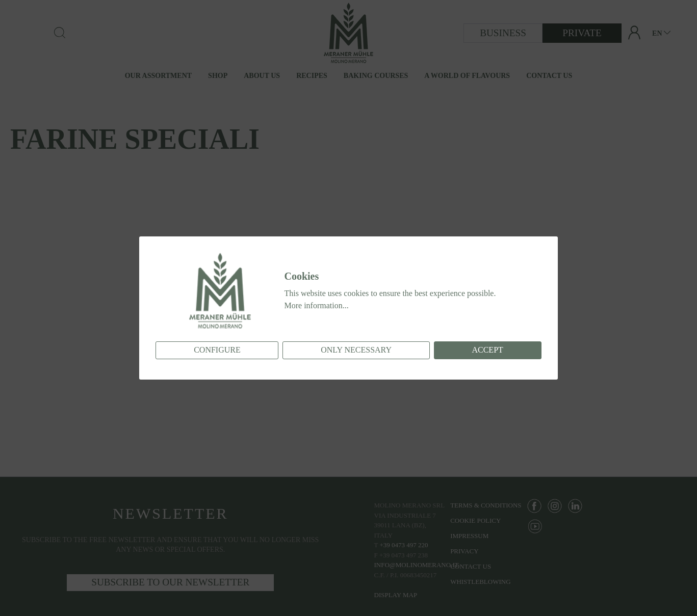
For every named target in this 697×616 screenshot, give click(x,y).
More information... (316, 305)
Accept (487, 350)
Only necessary (356, 350)
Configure (217, 350)
